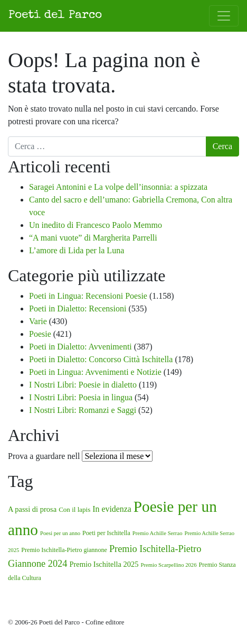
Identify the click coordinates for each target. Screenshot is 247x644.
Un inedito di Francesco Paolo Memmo (96, 225)
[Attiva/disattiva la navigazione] (224, 16)
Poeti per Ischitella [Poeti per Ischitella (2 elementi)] (106, 533)
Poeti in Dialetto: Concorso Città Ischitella (101, 359)
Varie (38, 321)
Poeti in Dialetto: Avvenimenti (80, 347)
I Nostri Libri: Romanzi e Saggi (83, 410)
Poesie (40, 334)
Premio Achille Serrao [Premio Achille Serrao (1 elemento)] (158, 533)
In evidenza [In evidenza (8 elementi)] (112, 509)
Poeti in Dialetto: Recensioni (78, 309)
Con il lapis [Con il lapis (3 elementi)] (74, 509)
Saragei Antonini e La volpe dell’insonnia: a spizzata (118, 187)
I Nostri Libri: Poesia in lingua (81, 397)
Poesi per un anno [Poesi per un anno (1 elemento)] (60, 533)
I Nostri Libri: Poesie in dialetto (83, 385)
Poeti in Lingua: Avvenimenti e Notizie (95, 372)
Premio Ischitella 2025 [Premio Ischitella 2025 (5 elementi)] (104, 564)
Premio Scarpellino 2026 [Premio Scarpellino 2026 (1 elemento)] (169, 565)
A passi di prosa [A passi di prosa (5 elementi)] (32, 509)
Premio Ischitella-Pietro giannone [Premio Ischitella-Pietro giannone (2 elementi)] (64, 550)
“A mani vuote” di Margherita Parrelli (93, 238)
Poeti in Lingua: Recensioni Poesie (88, 296)
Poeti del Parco (55, 16)
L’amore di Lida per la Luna (77, 250)
